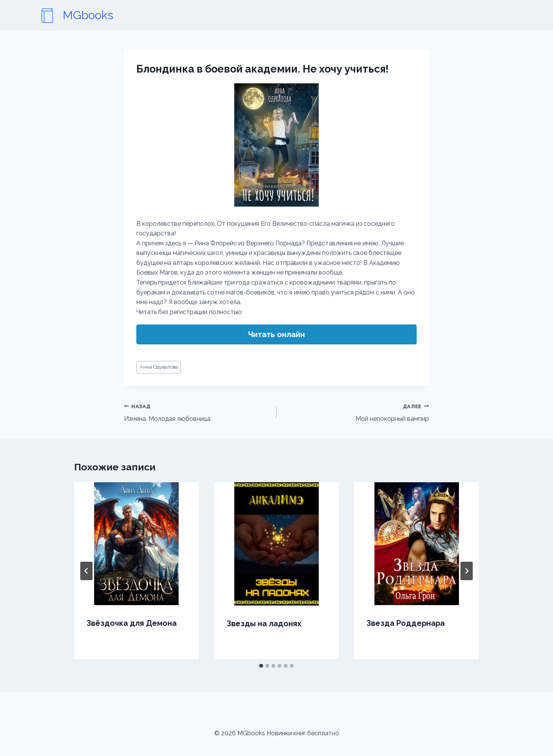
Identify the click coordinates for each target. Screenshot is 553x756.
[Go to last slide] (86, 571)
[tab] (261, 666)
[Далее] (467, 571)
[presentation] (137, 544)
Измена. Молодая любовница (197, 412)
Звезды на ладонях (264, 624)
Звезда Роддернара (406, 623)
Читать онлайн (276, 334)
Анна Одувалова (159, 367)
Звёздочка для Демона (132, 623)
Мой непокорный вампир (356, 412)
